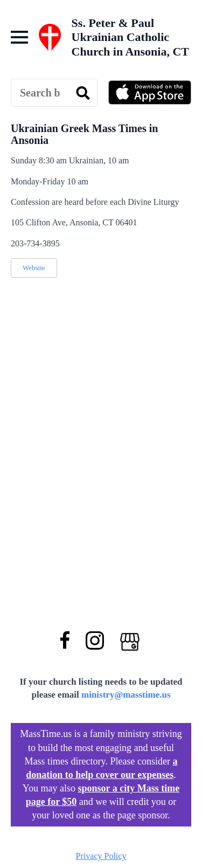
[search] (83, 93)
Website (34, 268)
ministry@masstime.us (126, 695)
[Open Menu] (19, 37)
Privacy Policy (101, 856)
